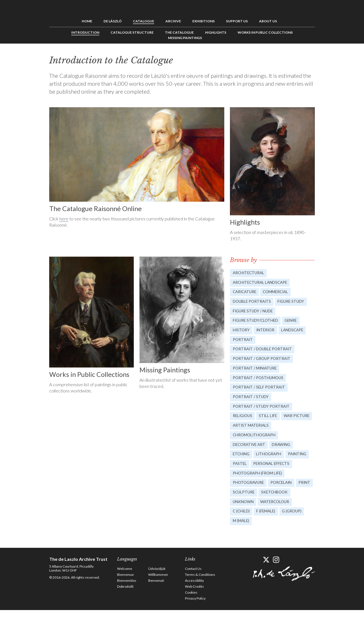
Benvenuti (156, 599)
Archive (173, 21)
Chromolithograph (255, 440)
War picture (246, 431)
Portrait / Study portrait (262, 411)
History (242, 331)
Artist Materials (286, 431)
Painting (243, 470)
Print (239, 510)
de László (113, 21)
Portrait (243, 341)
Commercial (279, 292)
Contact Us (193, 588)
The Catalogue (179, 32)
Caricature (245, 292)
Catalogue (144, 21)
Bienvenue (125, 593)
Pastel (267, 470)
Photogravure (249, 500)
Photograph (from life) (258, 490)
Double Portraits (253, 302)
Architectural (249, 272)
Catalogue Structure (132, 32)
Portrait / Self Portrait (260, 391)
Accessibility (194, 599)
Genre (294, 322)
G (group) (295, 530)
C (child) (242, 530)
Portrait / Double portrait (264, 351)
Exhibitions (203, 21)
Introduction (85, 32)
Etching (242, 460)
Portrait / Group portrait (263, 361)
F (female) (268, 530)
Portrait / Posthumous (259, 381)
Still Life (271, 421)
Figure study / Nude (254, 312)
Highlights (216, 32)
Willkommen (158, 593)
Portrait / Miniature (256, 371)
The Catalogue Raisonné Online (97, 208)
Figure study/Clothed (257, 322)
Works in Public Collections (265, 32)
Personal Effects (252, 480)
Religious (243, 421)
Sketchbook (296, 510)
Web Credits (194, 605)
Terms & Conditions (200, 593)
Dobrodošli (125, 605)
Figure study (294, 302)
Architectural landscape (261, 282)
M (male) (241, 539)
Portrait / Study (251, 401)
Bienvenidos (127, 599)
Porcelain (284, 500)
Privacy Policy (195, 617)
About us (268, 21)
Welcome (125, 588)
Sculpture (263, 510)
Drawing (284, 450)
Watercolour (277, 520)
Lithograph (271, 460)
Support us (237, 21)
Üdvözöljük (157, 588)
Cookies (191, 611)
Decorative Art (250, 450)
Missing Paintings (185, 37)
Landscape (295, 331)
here (64, 218)
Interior (267, 331)
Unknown (244, 520)
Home (87, 21)
